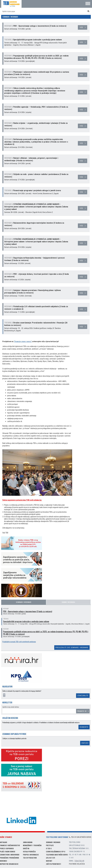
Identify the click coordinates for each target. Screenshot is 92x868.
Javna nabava (28, 842)
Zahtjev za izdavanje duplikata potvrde (14, 738)
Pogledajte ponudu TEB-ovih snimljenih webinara (19, 642)
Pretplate (50, 845)
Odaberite (84, 727)
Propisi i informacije (31, 855)
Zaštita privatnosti (53, 864)
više (82, 27)
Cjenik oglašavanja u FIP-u (56, 851)
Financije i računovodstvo (10, 845)
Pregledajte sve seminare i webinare (72, 648)
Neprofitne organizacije (9, 864)
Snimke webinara (68, 602)
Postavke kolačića (77, 864)
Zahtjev (85, 743)
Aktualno (4, 842)
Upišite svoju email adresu (11, 707)
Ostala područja (29, 851)
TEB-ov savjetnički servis (80, 837)
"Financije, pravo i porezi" (23, 341)
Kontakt (49, 861)
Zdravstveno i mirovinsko (10, 855)
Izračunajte (83, 696)
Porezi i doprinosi (7, 848)
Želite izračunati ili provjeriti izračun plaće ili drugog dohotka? (22, 691)
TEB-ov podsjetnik (30, 858)
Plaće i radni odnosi (8, 851)
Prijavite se (82, 711)
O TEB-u (49, 848)
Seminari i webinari (24, 602)
